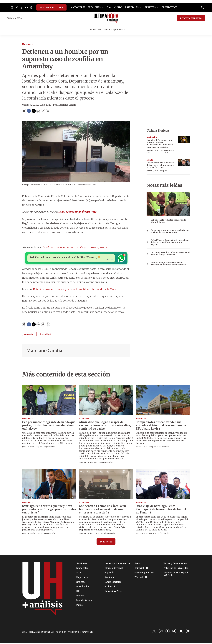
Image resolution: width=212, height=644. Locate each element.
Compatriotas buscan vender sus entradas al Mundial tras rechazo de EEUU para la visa (161, 426)
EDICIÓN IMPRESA (191, 18)
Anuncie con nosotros (118, 564)
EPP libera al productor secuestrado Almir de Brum (168, 221)
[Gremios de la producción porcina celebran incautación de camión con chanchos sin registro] (184, 140)
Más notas (106, 542)
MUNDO (118, 7)
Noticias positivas (114, 30)
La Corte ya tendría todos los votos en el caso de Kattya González (170, 254)
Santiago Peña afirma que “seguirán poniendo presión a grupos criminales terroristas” (49, 510)
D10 (109, 7)
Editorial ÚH (94, 30)
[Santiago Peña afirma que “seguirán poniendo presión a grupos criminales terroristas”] (49, 485)
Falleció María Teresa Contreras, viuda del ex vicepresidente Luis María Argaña (170, 242)
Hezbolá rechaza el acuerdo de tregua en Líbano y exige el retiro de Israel (160, 165)
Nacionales (27, 44)
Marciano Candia (44, 351)
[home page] (106, 18)
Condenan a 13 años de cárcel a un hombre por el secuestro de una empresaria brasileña (102, 510)
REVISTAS (150, 7)
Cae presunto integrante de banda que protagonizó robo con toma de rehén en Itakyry (49, 426)
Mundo (150, 160)
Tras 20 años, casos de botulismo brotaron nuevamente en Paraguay (168, 264)
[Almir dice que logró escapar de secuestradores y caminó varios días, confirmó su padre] (106, 401)
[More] (103, 7)
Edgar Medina (49, 447)
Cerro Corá (46, 335)
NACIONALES (78, 7)
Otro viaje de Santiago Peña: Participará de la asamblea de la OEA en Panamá (161, 510)
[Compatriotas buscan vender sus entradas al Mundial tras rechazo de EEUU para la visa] (163, 401)
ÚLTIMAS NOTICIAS (51, 8)
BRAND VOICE (169, 7)
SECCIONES (94, 7)
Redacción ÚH (169, 151)
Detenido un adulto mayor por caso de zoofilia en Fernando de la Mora (75, 290)
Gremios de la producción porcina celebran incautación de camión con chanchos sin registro (160, 144)
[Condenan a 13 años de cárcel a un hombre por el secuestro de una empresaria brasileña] (106, 485)
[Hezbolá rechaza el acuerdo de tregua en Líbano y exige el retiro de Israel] (184, 162)
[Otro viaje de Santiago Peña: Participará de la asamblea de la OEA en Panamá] (163, 485)
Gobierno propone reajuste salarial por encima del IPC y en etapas (170, 231)
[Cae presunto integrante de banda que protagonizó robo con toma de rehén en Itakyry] (49, 401)
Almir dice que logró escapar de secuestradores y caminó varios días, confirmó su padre (105, 426)
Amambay (29, 335)
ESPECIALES (132, 7)
